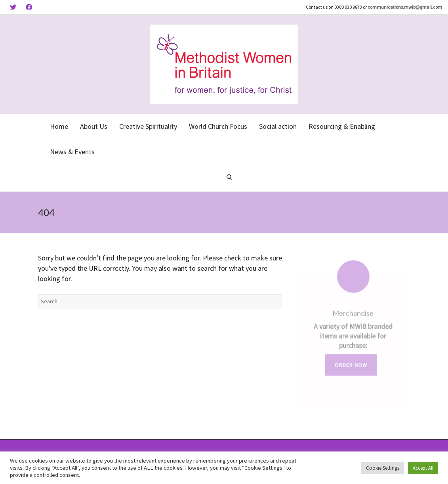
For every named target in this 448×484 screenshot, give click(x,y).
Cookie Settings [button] (383, 468)
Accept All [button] (423, 468)
